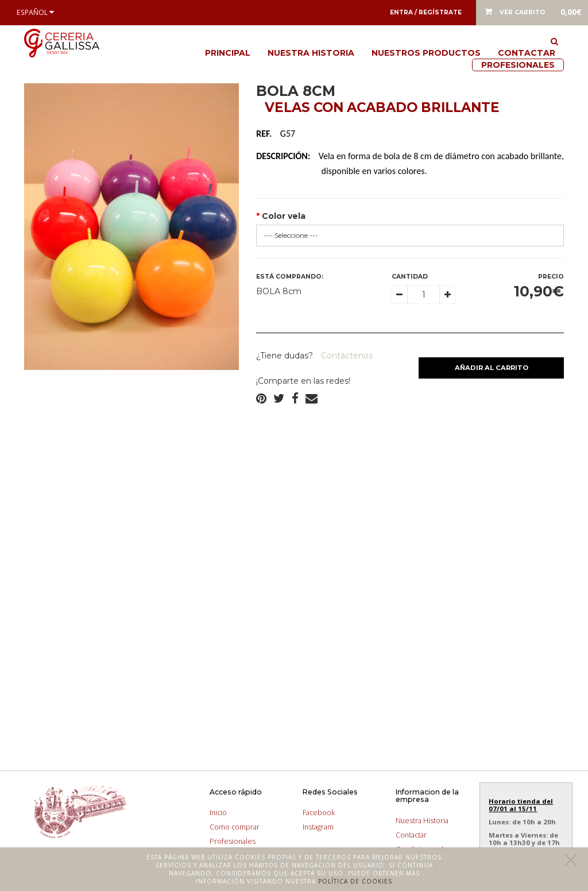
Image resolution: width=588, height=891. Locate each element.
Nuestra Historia (311, 53)
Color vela (284, 216)
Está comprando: (290, 277)
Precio (551, 277)
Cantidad (410, 277)
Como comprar (235, 827)
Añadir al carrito (492, 368)
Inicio (218, 813)
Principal (228, 53)
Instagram (318, 827)
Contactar (527, 53)
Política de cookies (355, 881)
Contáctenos (346, 356)
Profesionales (518, 65)
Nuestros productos (426, 53)
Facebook (319, 813)
